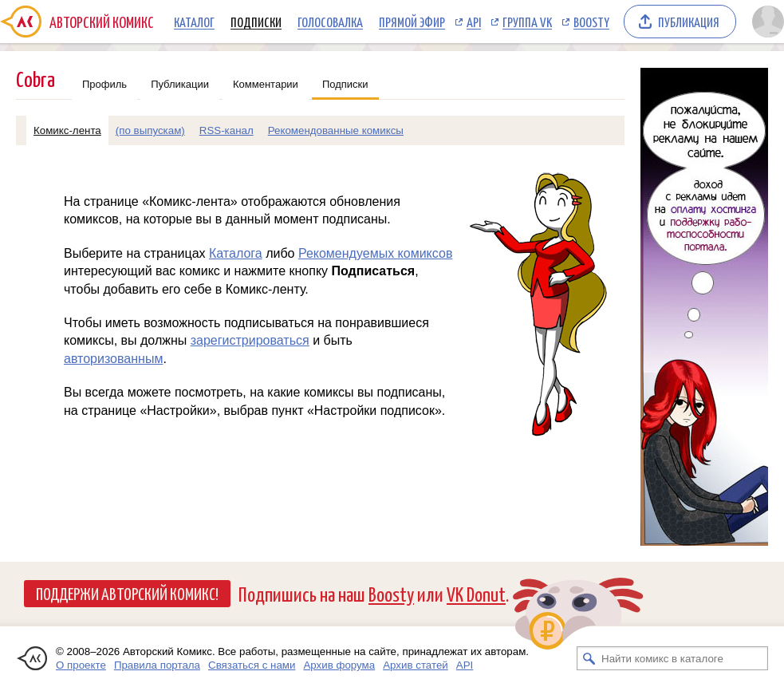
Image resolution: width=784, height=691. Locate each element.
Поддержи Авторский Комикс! (127, 593)
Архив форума (339, 665)
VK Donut (476, 593)
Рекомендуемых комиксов (375, 253)
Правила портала (157, 665)
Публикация (689, 22)
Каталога (236, 253)
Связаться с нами (252, 665)
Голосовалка (330, 22)
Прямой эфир (412, 22)
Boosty (591, 22)
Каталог (194, 22)
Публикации (180, 84)
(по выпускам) (150, 130)
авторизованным (113, 359)
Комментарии (266, 84)
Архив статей (416, 665)
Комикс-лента (67, 130)
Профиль (104, 84)
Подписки (256, 22)
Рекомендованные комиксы (336, 130)
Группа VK (527, 22)
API (474, 22)
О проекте (81, 665)
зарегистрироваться (250, 340)
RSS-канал (227, 130)
